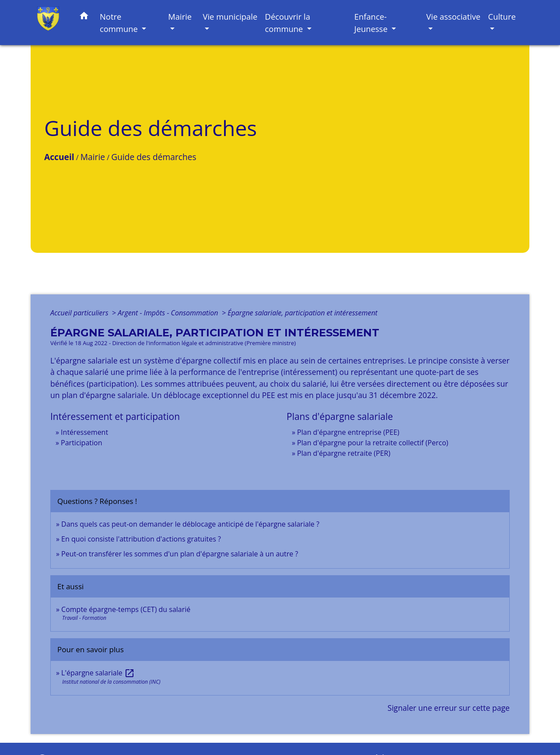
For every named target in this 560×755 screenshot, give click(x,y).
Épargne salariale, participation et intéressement (303, 313)
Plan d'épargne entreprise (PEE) (348, 432)
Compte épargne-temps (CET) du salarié (126, 609)
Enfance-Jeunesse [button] (372, 23)
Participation (81, 443)
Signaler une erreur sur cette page (449, 708)
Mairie (93, 157)
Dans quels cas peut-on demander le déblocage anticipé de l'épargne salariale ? (190, 524)
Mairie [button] (180, 16)
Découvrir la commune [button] (288, 23)
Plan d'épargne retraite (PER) (344, 453)
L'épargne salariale (98, 673)
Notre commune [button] (120, 23)
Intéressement (84, 432)
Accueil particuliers (80, 313)
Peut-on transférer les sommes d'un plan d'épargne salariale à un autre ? (180, 554)
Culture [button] (502, 16)
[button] (84, 17)
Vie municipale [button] (230, 16)
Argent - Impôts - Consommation (169, 313)
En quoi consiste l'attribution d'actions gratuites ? (141, 539)
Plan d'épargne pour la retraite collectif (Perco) (373, 443)
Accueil (59, 157)
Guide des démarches (154, 157)
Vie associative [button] (453, 16)
